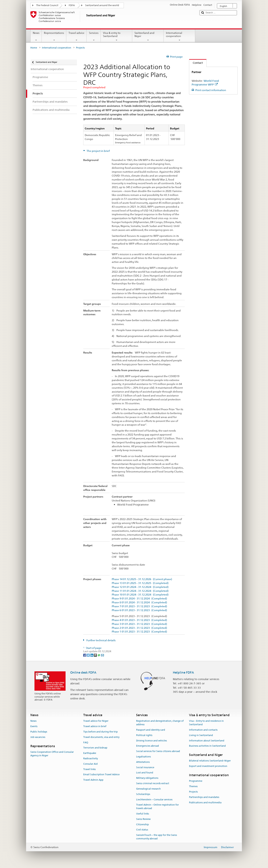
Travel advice (76, 36)
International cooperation (179, 36)
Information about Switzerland (207, 741)
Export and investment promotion (208, 766)
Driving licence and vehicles (152, 741)
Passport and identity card (151, 730)
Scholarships (143, 794)
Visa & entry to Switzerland (116, 36)
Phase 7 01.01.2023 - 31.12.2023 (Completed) (139, 606)
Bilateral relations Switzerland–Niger (210, 761)
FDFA (72, 5)
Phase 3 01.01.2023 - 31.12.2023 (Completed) (139, 624)
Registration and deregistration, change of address (160, 723)
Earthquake (90, 753)
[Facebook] (85, 655)
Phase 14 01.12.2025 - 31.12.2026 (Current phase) (142, 579)
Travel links (89, 769)
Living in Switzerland (201, 735)
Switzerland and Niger (148, 36)
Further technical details (101, 640)
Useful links (143, 814)
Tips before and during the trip (100, 732)
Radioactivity (91, 758)
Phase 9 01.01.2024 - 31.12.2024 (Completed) (139, 599)
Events (34, 726)
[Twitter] (89, 655)
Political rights (144, 735)
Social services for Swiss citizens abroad (158, 751)
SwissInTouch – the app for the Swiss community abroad (157, 837)
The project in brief (98, 151)
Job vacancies (38, 737)
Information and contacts (203, 730)
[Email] (102, 655)
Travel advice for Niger (96, 721)
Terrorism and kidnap (95, 748)
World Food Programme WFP (205, 83)
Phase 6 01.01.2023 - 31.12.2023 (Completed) (139, 610)
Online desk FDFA (83, 672)
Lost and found (145, 773)
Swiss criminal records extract (153, 783)
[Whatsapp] (99, 655)
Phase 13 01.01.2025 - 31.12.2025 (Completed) (140, 583)
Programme (196, 781)
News (36, 36)
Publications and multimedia (205, 802)
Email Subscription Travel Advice (101, 775)
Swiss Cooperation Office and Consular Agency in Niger (52, 754)
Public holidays (39, 732)
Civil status (142, 830)
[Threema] (96, 655)
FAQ (86, 742)
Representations (54, 36)
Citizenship (142, 824)
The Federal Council (47, 5)
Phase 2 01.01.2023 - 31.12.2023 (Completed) (139, 628)
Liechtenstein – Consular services (154, 800)
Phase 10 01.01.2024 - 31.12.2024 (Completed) (140, 595)
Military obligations (147, 778)
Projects (193, 792)
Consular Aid (90, 764)
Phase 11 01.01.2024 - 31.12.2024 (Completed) (140, 591)
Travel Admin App (93, 780)
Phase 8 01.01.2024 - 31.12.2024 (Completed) (139, 602)
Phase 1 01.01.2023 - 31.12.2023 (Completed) (139, 632)
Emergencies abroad (148, 746)
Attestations (143, 762)
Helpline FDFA (183, 672)
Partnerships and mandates (204, 797)
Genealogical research (148, 789)
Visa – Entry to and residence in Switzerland (206, 723)
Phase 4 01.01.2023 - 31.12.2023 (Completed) (139, 620)
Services (94, 36)
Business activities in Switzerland (207, 746)
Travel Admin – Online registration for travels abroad (157, 807)
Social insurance (145, 767)
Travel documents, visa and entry (101, 737)
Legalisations (143, 757)
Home (34, 48)
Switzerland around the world (102, 5)
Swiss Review (143, 819)
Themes (193, 786)
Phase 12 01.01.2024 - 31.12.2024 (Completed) (140, 587)
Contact (196, 63)
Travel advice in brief (95, 726)
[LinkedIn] (92, 655)
